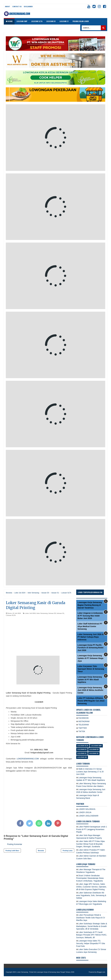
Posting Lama (67, 851)
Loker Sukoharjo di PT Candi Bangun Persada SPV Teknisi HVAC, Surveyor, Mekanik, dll (92, 935)
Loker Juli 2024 (30, 613)
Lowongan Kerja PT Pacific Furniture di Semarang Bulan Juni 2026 (91, 648)
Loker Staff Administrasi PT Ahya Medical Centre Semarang (90, 626)
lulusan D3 (52, 613)
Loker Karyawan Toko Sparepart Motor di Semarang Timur (91, 669)
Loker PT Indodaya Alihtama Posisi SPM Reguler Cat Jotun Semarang (91, 701)
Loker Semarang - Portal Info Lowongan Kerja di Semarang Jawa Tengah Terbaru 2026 (46, 972)
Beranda (41, 851)
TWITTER (83, 728)
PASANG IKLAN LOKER (81, 21)
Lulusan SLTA (11, 615)
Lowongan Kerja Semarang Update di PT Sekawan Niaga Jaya (90, 658)
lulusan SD (82, 757)
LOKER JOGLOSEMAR (88, 816)
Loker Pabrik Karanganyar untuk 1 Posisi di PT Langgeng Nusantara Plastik (92, 829)
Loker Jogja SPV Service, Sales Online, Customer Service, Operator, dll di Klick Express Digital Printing (91, 887)
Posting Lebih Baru (12, 851)
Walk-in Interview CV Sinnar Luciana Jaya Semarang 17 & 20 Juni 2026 (90, 772)
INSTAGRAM (84, 721)
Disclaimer (28, 6)
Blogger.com (101, 972)
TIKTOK (82, 731)
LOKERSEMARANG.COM (28, 759)
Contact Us (17, 6)
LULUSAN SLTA (37, 21)
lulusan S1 (60, 613)
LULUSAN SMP (22, 21)
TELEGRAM (84, 725)
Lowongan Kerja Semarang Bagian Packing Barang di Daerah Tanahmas (90, 605)
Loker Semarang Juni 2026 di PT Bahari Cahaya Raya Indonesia (91, 637)
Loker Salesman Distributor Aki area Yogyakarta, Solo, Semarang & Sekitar (91, 895)
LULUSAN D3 (51, 21)
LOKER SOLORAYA (87, 809)
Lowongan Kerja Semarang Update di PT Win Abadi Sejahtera (90, 679)
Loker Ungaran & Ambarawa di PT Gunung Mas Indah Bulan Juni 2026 (90, 616)
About (7, 6)
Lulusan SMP (96, 746)
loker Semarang (42, 613)
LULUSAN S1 (64, 21)
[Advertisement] (39, 637)
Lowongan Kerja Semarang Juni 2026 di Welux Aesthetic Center (90, 690)
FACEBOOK (84, 718)
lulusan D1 (82, 749)
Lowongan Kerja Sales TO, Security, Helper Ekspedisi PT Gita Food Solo (91, 943)
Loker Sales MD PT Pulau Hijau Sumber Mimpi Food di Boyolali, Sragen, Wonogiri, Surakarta (91, 844)
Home (9, 21)
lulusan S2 (94, 753)
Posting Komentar (15, 844)
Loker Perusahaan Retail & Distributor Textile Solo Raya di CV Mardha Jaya (91, 918)
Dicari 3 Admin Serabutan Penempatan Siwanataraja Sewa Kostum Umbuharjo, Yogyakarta (90, 878)
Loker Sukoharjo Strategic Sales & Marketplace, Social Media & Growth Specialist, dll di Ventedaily (92, 926)
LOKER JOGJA (85, 812)
